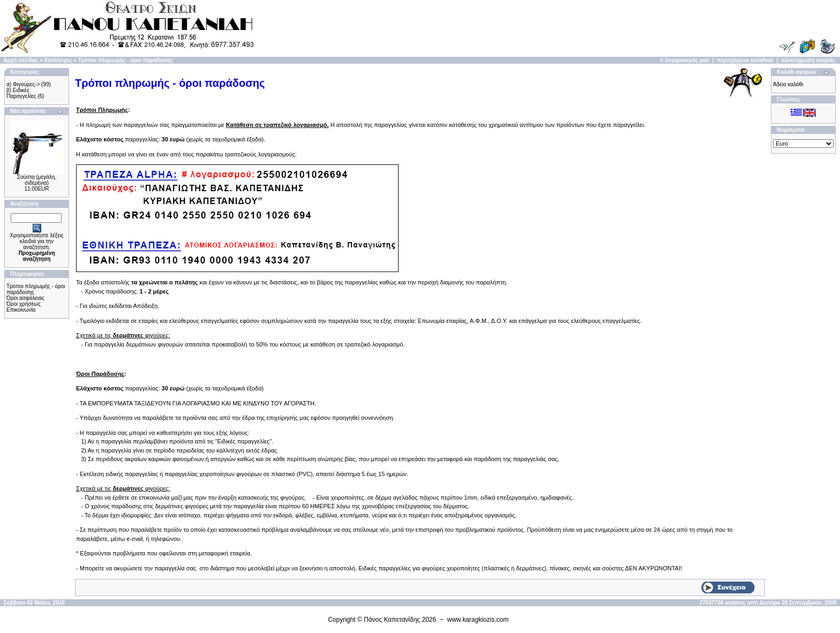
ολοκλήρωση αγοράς (808, 60)
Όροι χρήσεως (24, 304)
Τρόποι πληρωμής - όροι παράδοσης (126, 60)
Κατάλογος (58, 60)
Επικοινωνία (21, 310)
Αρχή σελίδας (21, 60)
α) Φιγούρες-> (23, 84)
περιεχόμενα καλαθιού (745, 60)
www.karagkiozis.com (478, 620)
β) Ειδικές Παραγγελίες (21, 93)
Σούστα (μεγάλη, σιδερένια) (37, 180)
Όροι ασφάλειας (25, 298)
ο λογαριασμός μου (685, 60)
